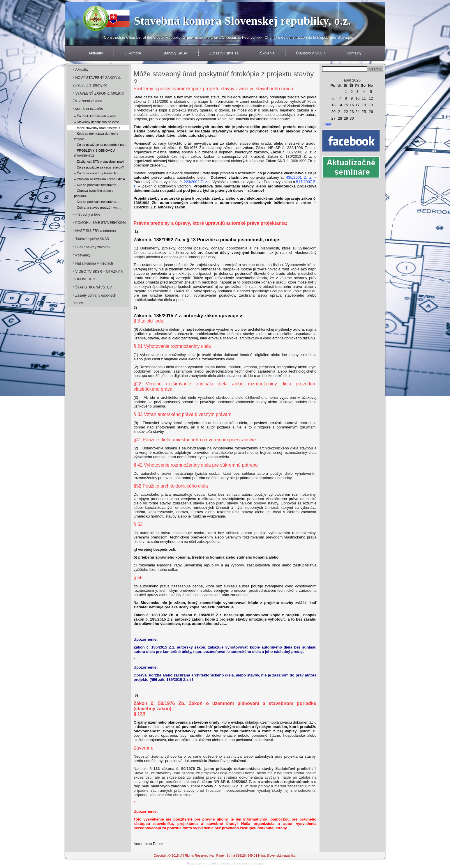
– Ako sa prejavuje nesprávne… (97, 185)
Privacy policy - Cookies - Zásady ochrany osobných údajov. (226, 863)
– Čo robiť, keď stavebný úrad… (97, 116)
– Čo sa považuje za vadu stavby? (99, 167)
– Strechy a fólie (88, 215)
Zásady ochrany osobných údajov (95, 299)
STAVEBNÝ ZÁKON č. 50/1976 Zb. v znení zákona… (98, 97)
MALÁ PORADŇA (89, 109)
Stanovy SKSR (175, 53)
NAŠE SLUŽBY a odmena (96, 231)
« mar (327, 124)
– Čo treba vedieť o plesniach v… (98, 173)
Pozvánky (83, 255)
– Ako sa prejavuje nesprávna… (97, 202)
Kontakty (354, 53)
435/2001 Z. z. (299, 177)
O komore (133, 53)
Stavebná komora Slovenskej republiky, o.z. (242, 21)
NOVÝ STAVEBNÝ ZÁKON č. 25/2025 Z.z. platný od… (97, 82)
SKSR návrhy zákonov (93, 247)
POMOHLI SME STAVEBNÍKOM (101, 223)
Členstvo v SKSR (311, 53)
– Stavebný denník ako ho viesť (97, 122)
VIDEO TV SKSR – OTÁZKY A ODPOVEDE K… (98, 275)
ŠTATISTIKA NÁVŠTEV (94, 287)
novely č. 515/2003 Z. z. (222, 786)
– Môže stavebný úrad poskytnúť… (99, 128)
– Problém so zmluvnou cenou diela (100, 179)
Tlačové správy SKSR (92, 239)
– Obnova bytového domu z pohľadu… (94, 193)
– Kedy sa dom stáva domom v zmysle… (96, 136)
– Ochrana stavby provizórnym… (98, 208)
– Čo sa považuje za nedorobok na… (101, 145)
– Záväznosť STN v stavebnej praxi (99, 162)
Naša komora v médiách (94, 263)
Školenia (267, 53)
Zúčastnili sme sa (224, 53)
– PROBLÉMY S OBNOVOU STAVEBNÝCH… (95, 153)
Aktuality (96, 53)
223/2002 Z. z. (196, 182)
